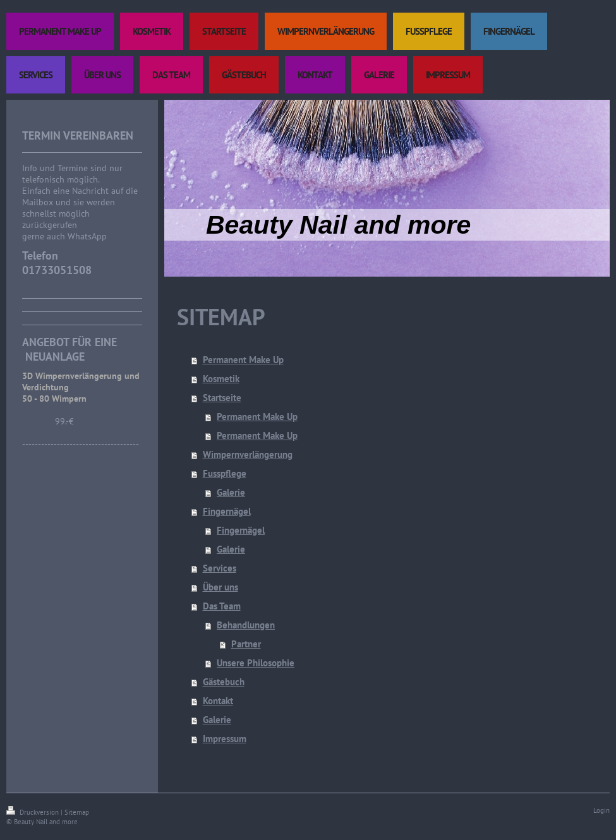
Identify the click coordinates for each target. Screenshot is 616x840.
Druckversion (33, 812)
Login (601, 810)
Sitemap (77, 812)
